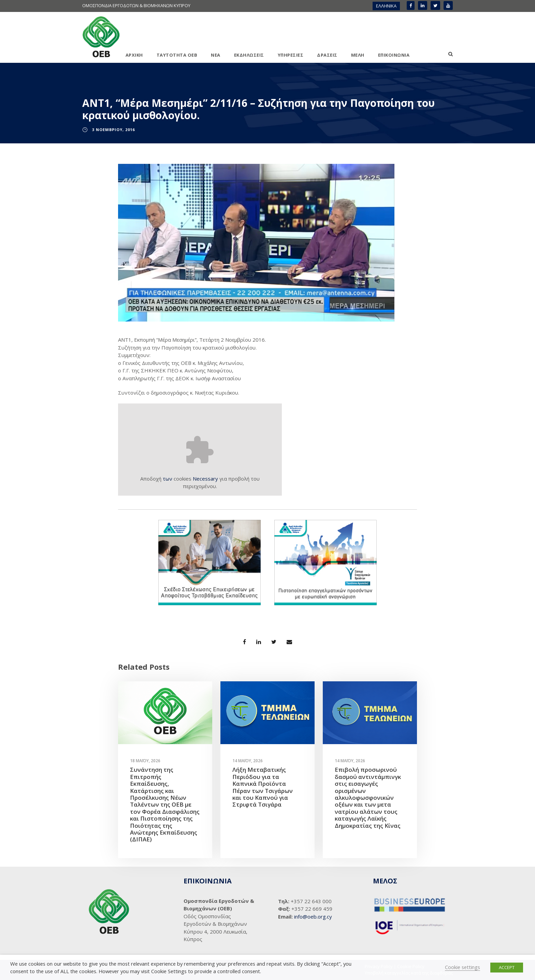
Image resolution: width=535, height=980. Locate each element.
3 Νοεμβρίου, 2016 (113, 130)
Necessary (205, 479)
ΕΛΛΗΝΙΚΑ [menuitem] (386, 6)
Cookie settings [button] (462, 967)
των (168, 479)
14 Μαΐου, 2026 (248, 761)
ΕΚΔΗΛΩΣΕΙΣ (249, 55)
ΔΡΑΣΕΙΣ (327, 55)
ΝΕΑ (216, 55)
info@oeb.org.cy (313, 917)
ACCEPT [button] (507, 967)
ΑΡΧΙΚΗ (134, 55)
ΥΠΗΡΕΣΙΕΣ (291, 55)
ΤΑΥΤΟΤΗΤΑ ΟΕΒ (177, 55)
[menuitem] (386, 6)
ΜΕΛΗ (358, 55)
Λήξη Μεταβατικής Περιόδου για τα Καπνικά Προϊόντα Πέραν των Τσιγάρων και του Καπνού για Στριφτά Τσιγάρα (263, 787)
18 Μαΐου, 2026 (145, 761)
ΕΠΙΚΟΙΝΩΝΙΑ (394, 55)
